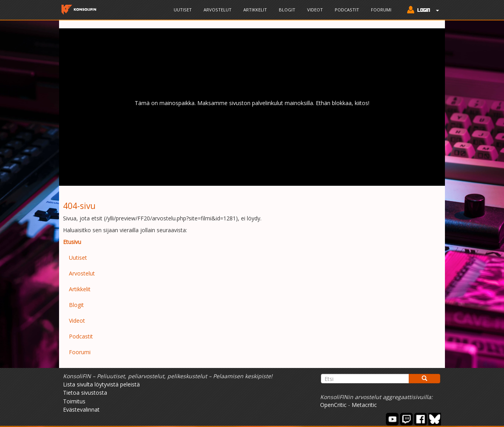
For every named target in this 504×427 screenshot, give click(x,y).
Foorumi (381, 10)
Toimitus (74, 401)
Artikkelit (255, 10)
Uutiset (183, 10)
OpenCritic (333, 405)
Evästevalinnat (81, 409)
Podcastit (347, 10)
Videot (315, 10)
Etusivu (72, 242)
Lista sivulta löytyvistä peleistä (101, 384)
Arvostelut (218, 10)
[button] (421, 11)
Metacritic (364, 405)
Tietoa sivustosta (85, 393)
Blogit (287, 10)
